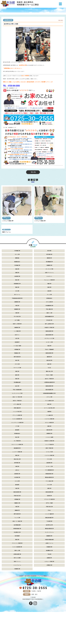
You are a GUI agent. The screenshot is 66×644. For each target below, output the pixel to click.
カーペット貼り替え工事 (49, 436)
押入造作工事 (49, 348)
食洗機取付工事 (49, 578)
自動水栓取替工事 (49, 363)
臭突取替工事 (17, 502)
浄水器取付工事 (17, 560)
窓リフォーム (17, 322)
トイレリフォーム (17, 593)
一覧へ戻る (33, 173)
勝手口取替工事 (17, 385)
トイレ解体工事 (49, 443)
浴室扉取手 (17, 370)
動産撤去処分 (17, 290)
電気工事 (17, 315)
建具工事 (49, 392)
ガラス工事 (17, 392)
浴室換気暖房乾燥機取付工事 (49, 421)
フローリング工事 (17, 396)
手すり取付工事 (17, 344)
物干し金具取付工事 (49, 352)
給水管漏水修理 (17, 553)
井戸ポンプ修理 (49, 531)
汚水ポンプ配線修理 (49, 377)
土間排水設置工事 (17, 582)
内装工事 (17, 516)
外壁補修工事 (17, 377)
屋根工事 (49, 454)
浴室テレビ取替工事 (17, 352)
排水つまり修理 (17, 586)
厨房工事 (17, 407)
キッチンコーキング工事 (17, 421)
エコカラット (49, 304)
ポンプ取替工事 (17, 469)
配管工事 (17, 567)
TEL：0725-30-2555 (11, 86)
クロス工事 (49, 513)
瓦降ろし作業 (17, 578)
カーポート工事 (49, 370)
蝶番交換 (17, 286)
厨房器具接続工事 (17, 556)
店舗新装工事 (49, 293)
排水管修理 (17, 564)
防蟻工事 (17, 301)
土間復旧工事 (49, 593)
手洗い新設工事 (49, 337)
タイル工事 (17, 509)
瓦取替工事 (49, 524)
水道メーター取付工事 (17, 425)
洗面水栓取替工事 (17, 520)
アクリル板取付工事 (49, 428)
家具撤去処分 (49, 326)
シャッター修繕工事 (49, 542)
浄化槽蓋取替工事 (49, 333)
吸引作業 (49, 279)
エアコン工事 (49, 425)
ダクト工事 (17, 282)
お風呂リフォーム (6, 218)
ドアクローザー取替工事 (49, 527)
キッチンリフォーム (49, 560)
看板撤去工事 (17, 381)
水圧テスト (17, 363)
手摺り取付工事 (17, 524)
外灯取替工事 (17, 505)
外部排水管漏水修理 (49, 567)
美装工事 (49, 315)
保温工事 (17, 297)
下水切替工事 (49, 549)
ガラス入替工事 (49, 330)
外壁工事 (17, 333)
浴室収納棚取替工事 (49, 344)
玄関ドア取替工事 (49, 476)
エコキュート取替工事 (49, 589)
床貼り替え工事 (17, 487)
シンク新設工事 (17, 359)
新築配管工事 (17, 337)
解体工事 (17, 403)
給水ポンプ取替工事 (49, 407)
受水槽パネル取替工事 (49, 469)
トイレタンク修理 (49, 465)
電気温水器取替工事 (49, 505)
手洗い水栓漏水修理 (17, 418)
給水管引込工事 (8, 20)
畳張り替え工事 (49, 399)
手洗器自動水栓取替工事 (17, 326)
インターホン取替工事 (49, 447)
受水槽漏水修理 (17, 410)
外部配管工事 (49, 575)
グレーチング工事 (49, 297)
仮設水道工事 (49, 388)
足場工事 (49, 319)
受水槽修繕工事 (49, 290)
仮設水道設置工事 (49, 418)
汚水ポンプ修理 (49, 403)
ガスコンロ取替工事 (49, 450)
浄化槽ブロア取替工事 (49, 355)
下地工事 (49, 582)
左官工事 (17, 366)
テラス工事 (49, 487)
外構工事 (17, 341)
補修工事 (49, 311)
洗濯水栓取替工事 (49, 359)
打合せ (49, 538)
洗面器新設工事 (17, 311)
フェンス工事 (17, 545)
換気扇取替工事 (17, 476)
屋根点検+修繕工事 (49, 545)
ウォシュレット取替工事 (49, 308)
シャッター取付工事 (17, 439)
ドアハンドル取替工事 (17, 443)
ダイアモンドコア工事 (49, 366)
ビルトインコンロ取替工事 (17, 472)
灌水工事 (17, 308)
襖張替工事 (49, 286)
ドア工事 (17, 454)
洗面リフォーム (6, 257)
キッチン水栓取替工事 (17, 447)
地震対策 (49, 439)
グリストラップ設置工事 (17, 571)
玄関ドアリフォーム (49, 301)
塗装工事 (49, 516)
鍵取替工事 (49, 385)
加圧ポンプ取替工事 (17, 428)
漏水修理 (17, 458)
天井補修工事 (17, 279)
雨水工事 (17, 465)
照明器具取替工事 (49, 502)
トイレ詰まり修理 (17, 374)
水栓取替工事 (17, 304)
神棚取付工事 (17, 531)
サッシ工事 (49, 322)
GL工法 (49, 396)
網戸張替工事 (17, 491)
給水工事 (17, 414)
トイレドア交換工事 (49, 472)
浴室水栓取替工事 (49, 520)
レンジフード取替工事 (17, 480)
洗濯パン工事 (49, 341)
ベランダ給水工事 (49, 509)
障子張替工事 (49, 282)
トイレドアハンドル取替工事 (17, 450)
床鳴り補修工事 (17, 436)
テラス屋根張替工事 (49, 498)
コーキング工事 (49, 480)
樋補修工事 (17, 538)
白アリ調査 (17, 348)
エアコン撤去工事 (17, 432)
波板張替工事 (49, 491)
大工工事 (17, 319)
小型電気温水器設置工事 (49, 410)
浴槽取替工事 (17, 330)
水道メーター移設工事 (17, 549)
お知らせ (17, 498)
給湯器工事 (49, 586)
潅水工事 (17, 388)
